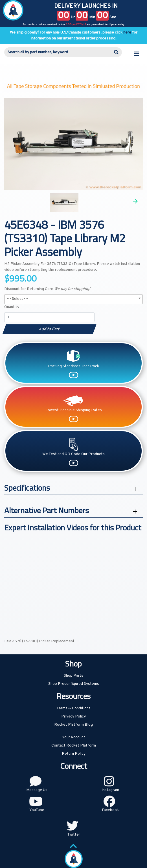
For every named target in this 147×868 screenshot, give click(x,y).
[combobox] (73, 299)
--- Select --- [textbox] (17, 299)
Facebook (110, 810)
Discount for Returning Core (47, 289)
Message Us (37, 790)
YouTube (37, 810)
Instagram (110, 790)
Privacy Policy (73, 717)
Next (135, 201)
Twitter (74, 835)
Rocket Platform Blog (73, 725)
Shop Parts (73, 676)
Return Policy (74, 754)
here (127, 33)
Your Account (74, 737)
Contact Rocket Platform (74, 746)
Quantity (12, 307)
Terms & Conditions (73, 708)
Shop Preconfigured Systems (74, 684)
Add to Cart (49, 329)
